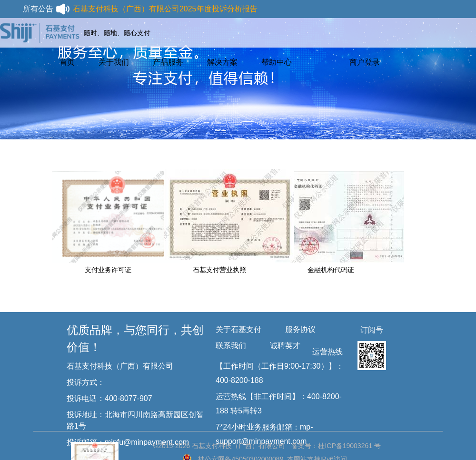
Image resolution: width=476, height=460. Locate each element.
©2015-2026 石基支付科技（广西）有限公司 (219, 446)
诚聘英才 (285, 346)
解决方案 (222, 62)
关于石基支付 (238, 329)
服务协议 (300, 329)
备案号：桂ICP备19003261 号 (336, 446)
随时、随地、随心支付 (117, 33)
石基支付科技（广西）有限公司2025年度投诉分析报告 (165, 9)
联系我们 (231, 346)
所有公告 (47, 9)
